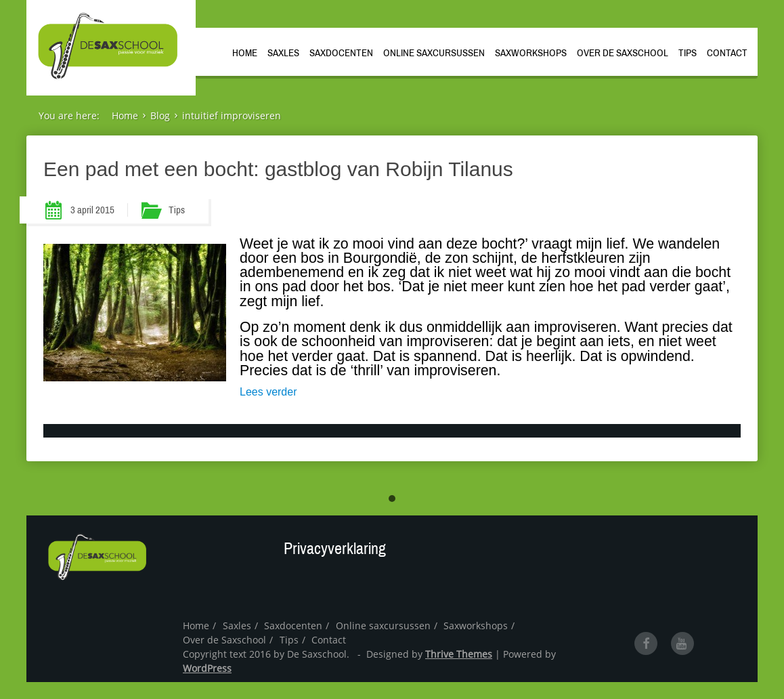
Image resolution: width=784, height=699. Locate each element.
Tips (688, 53)
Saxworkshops (531, 53)
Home (245, 53)
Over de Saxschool (623, 53)
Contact (727, 53)
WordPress (207, 668)
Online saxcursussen (434, 53)
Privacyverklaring (335, 549)
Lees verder (268, 392)
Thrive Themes (459, 654)
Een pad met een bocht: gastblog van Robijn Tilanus (278, 169)
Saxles (283, 53)
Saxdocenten (341, 53)
